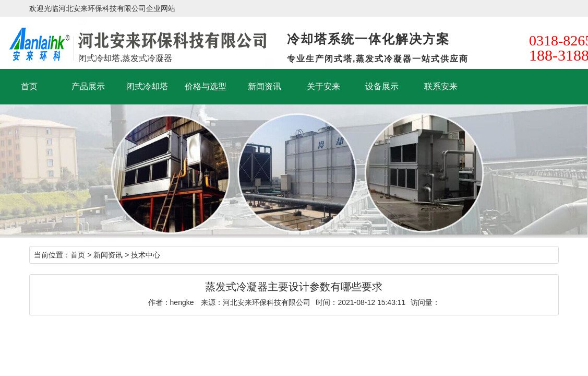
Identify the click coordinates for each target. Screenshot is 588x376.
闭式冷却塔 (147, 86)
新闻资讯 (265, 86)
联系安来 (441, 86)
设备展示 (382, 86)
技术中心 (146, 255)
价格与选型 (206, 86)
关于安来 (323, 86)
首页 (29, 86)
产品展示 (88, 86)
